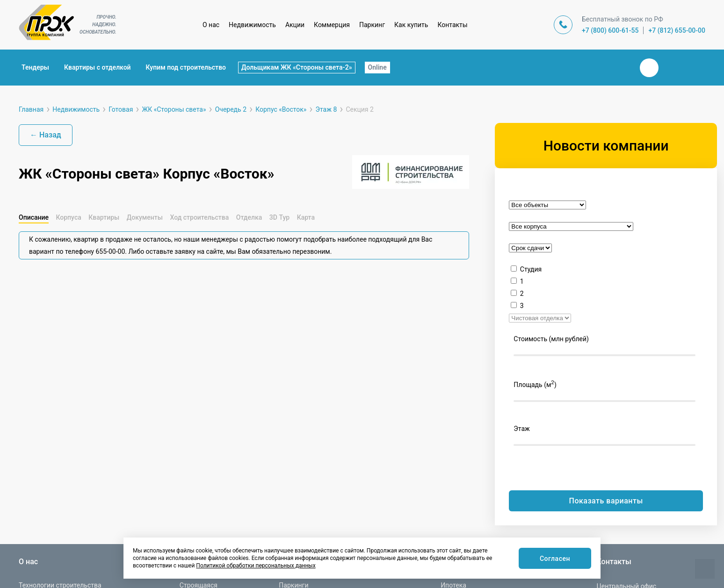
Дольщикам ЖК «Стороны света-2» (297, 67)
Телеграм (672, 68)
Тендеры (35, 67)
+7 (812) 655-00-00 (677, 30)
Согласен (553, 559)
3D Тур (279, 217)
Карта (306, 217)
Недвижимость (252, 25)
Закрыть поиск (619, 67)
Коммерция (332, 25)
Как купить (411, 25)
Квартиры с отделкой (98, 67)
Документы (145, 217)
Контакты (452, 25)
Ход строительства (199, 217)
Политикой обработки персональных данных (256, 566)
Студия (531, 269)
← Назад (46, 135)
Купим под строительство (186, 67)
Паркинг (372, 25)
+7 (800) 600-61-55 (610, 30)
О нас (211, 25)
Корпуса (68, 217)
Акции (295, 25)
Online (377, 67)
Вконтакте (649, 68)
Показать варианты (606, 501)
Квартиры (104, 217)
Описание (34, 217)
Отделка (249, 217)
